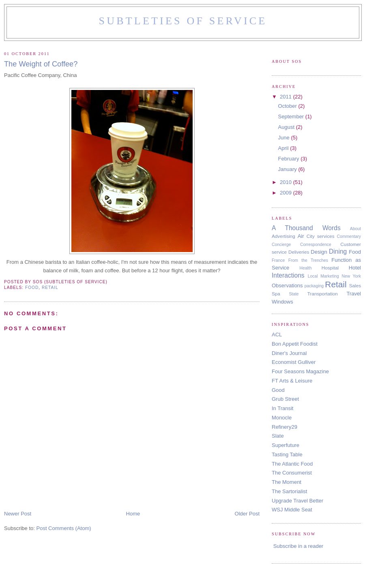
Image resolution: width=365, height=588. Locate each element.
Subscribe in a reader (298, 546)
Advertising (283, 236)
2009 (287, 193)
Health (305, 268)
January (288, 169)
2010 (287, 182)
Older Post (247, 514)
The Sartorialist (289, 491)
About (355, 229)
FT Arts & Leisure (292, 381)
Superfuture (286, 445)
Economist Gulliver (294, 362)
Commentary (349, 236)
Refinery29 (284, 427)
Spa (276, 294)
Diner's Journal (289, 353)
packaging (314, 286)
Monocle (282, 418)
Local (313, 276)
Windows (282, 302)
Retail (50, 288)
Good (278, 390)
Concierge (281, 245)
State (294, 294)
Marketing (330, 276)
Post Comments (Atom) (64, 528)
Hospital (330, 268)
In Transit (282, 408)
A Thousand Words (306, 228)
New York (351, 276)
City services (321, 236)
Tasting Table (287, 454)
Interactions (288, 275)
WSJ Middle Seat (292, 510)
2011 (287, 97)
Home (133, 514)
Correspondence (316, 245)
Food (32, 288)
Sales (355, 285)
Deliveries (299, 252)
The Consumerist (292, 473)
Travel (354, 294)
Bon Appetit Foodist (295, 344)
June (285, 138)
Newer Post (18, 514)
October (288, 106)
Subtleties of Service (183, 21)
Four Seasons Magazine (300, 371)
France (278, 260)
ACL (277, 335)
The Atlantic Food (292, 464)
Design (319, 252)
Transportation (323, 294)
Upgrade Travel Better (297, 501)
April (284, 148)
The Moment (287, 482)
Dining (338, 251)
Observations (287, 285)
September (292, 117)
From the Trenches (308, 260)
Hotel (355, 268)
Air (301, 236)
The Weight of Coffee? (41, 64)
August (287, 127)
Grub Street (285, 399)
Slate (278, 436)
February (290, 159)
